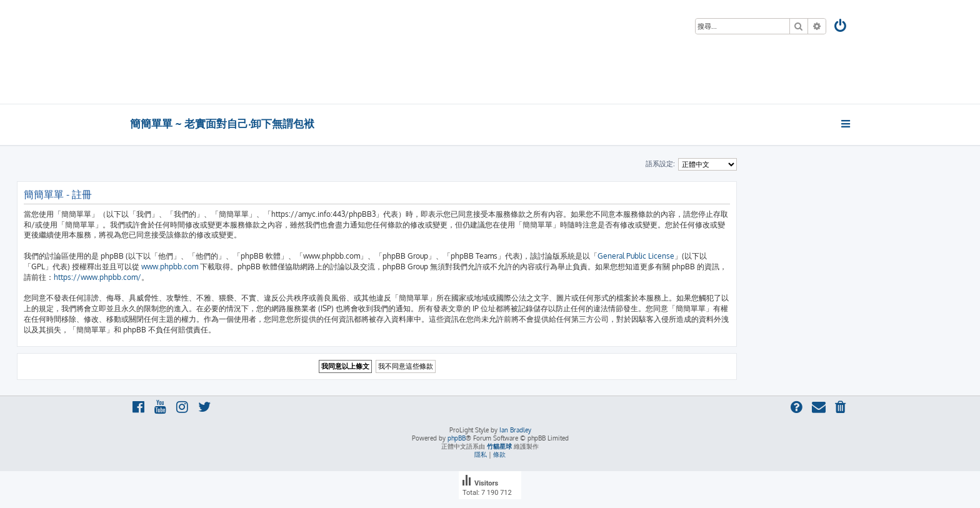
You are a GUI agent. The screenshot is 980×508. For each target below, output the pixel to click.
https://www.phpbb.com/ (97, 277)
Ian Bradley (515, 430)
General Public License (636, 256)
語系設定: (660, 164)
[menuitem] (841, 27)
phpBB (457, 438)
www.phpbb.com (170, 266)
